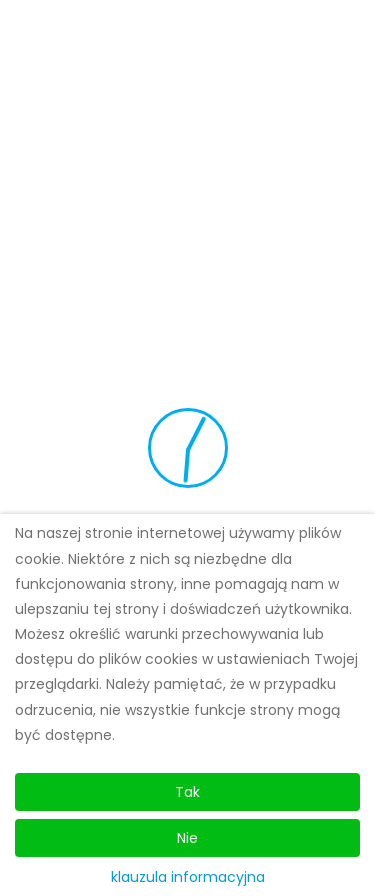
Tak (187, 792)
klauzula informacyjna (188, 877)
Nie (187, 838)
